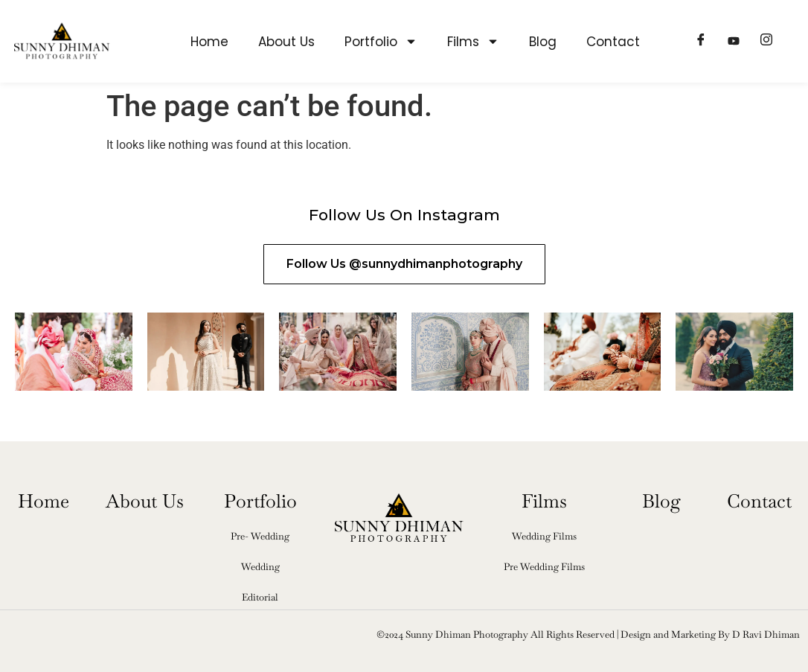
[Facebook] (701, 42)
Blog (543, 42)
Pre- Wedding (260, 536)
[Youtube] (734, 42)
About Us (286, 42)
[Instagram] (766, 42)
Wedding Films (544, 536)
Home (209, 42)
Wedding (260, 567)
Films (473, 41)
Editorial (260, 597)
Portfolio (381, 41)
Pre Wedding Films (544, 567)
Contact (613, 42)
